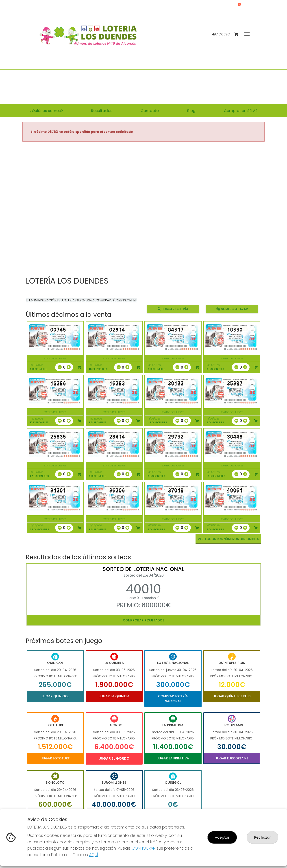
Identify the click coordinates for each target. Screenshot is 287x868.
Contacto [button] (150, 111)
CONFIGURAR (143, 848)
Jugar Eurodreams (232, 758)
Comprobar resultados (144, 620)
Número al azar (232, 309)
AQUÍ (93, 855)
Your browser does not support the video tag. (143, 209)
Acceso (221, 34)
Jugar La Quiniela (114, 696)
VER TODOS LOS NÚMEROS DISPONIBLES (228, 539)
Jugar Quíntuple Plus (232, 696)
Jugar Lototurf (55, 758)
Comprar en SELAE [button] (240, 111)
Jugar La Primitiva (173, 758)
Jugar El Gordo (114, 758)
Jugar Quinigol (55, 696)
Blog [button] (191, 111)
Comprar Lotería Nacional (173, 699)
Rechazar (262, 837)
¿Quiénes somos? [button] (46, 111)
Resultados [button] (102, 111)
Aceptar (222, 837)
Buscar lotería (173, 309)
